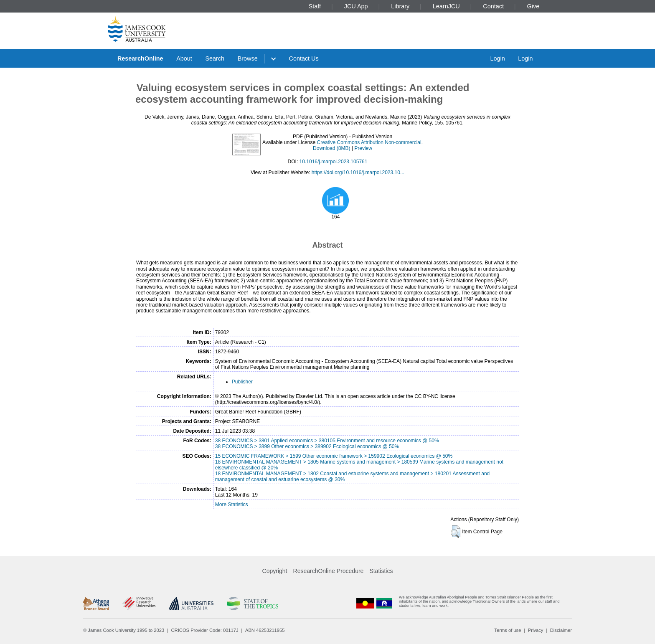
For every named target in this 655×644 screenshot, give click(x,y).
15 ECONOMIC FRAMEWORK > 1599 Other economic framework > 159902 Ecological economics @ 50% (334, 456)
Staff (315, 6)
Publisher (242, 382)
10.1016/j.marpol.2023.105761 (334, 162)
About (184, 58)
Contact (493, 6)
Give (533, 6)
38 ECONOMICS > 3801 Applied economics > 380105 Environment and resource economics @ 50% (327, 441)
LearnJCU (446, 6)
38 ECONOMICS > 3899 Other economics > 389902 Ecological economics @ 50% (307, 446)
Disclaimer (561, 630)
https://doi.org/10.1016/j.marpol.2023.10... (358, 172)
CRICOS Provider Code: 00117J (205, 630)
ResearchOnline (140, 58)
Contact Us (304, 58)
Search (215, 58)
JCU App (356, 6)
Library (400, 6)
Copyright (275, 571)
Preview (363, 148)
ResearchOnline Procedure (329, 571)
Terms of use (508, 630)
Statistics (381, 571)
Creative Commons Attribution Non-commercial (369, 142)
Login (497, 58)
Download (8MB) (331, 148)
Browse (248, 58)
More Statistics (232, 505)
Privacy (536, 630)
